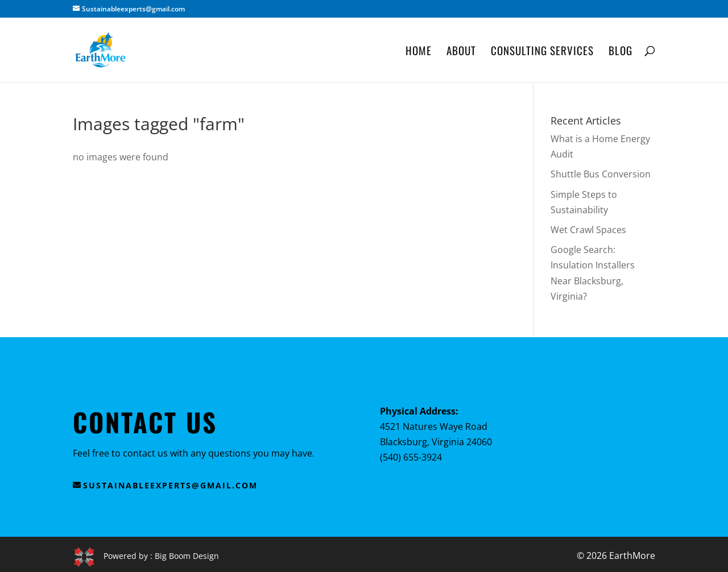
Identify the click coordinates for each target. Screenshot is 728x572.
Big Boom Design (187, 555)
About (461, 52)
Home (419, 52)
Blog (621, 52)
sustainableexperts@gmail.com (170, 485)
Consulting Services (542, 52)
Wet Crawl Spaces (588, 230)
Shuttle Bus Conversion (601, 174)
